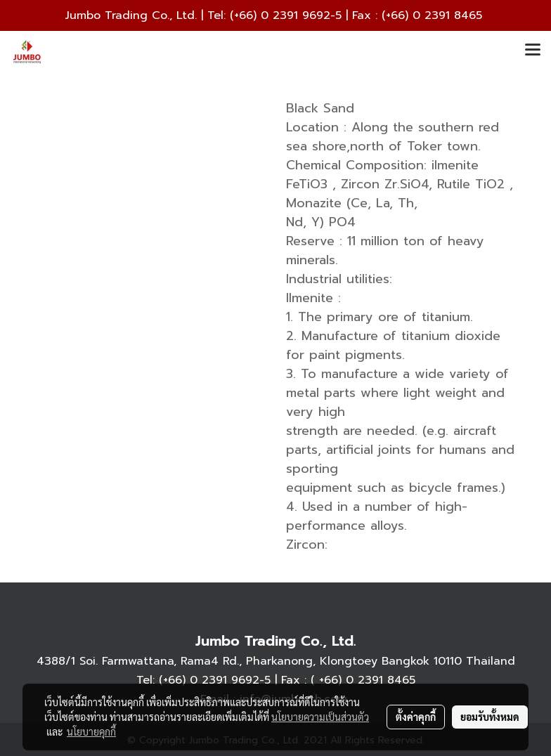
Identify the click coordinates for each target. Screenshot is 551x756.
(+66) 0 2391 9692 (280, 15)
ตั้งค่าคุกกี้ (416, 717)
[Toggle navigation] (533, 51)
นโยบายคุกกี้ (91, 731)
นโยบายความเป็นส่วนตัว (320, 717)
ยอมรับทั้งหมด (490, 717)
